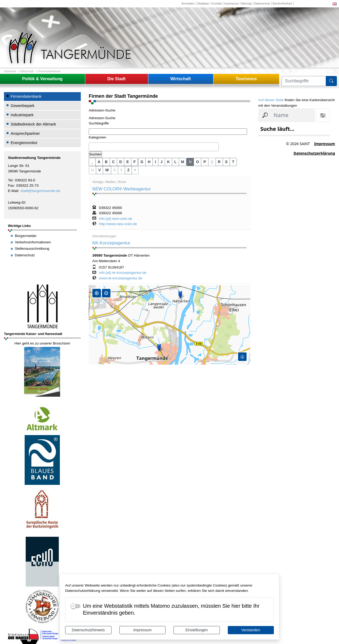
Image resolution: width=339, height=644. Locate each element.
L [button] (175, 162)
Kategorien (97, 137)
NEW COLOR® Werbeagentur (122, 189)
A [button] (99, 162)
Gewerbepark (23, 106)
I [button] (155, 162)
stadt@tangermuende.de (40, 191)
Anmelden (188, 3)
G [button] (142, 162)
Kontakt (217, 3)
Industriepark (22, 115)
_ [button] (92, 162)
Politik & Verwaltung (42, 79)
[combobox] (154, 147)
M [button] (183, 162)
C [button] (113, 162)
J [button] (162, 162)
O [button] (197, 162)
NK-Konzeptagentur (111, 243)
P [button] (205, 162)
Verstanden (251, 630)
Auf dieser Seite (271, 100)
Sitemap (246, 3)
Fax (11, 185)
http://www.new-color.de (118, 224)
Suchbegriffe (99, 123)
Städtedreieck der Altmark (33, 124)
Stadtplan (203, 3)
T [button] (233, 162)
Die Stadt (116, 79)
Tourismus (246, 79)
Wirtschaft (27, 71)
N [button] (190, 162)
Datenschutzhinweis (88, 630)
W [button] (107, 170)
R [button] (219, 162)
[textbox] (92, 147)
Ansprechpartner (25, 133)
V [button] (99, 170)
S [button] (226, 162)
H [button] (149, 162)
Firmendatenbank (49, 71)
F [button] (135, 162)
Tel (10, 180)
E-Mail (13, 191)
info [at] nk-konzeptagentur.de (123, 273)
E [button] (128, 162)
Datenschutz (262, 3)
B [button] (106, 162)
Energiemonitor (24, 143)
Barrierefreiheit (282, 3)
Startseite (10, 71)
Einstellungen (197, 630)
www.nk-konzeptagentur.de (121, 278)
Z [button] (128, 170)
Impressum (142, 630)
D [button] (121, 162)
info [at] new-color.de (116, 219)
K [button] (168, 162)
